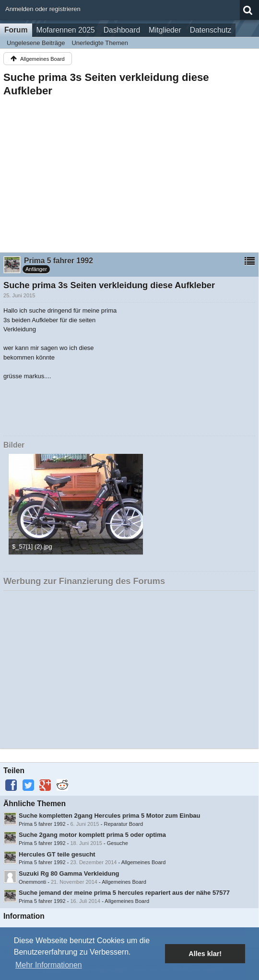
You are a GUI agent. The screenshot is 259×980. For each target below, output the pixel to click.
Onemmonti (32, 882)
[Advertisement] (129, 172)
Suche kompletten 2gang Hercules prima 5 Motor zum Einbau (110, 816)
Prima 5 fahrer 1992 (42, 824)
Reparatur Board (124, 824)
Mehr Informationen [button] (49, 965)
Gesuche (118, 843)
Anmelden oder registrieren (43, 9)
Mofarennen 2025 (66, 30)
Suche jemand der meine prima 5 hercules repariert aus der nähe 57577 (124, 893)
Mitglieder (165, 30)
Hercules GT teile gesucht (57, 854)
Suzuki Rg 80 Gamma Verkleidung (69, 873)
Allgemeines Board (144, 862)
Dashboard (122, 30)
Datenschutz (211, 30)
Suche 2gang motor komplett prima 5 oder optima (92, 835)
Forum (16, 30)
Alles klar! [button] (205, 954)
